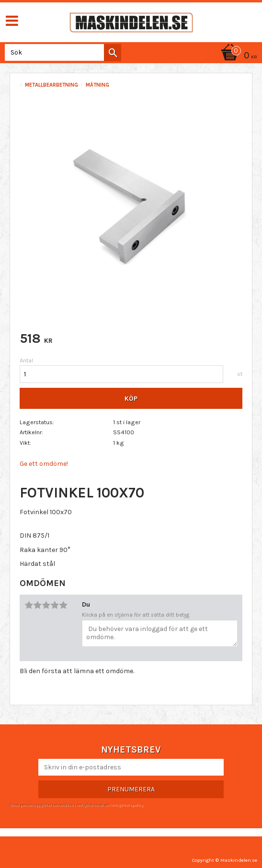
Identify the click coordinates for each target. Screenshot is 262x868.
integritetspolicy (127, 805)
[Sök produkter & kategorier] (61, 52)
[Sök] (113, 53)
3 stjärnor (46, 605)
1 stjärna (29, 605)
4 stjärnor (55, 605)
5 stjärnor (63, 605)
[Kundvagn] (238, 56)
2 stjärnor (37, 605)
